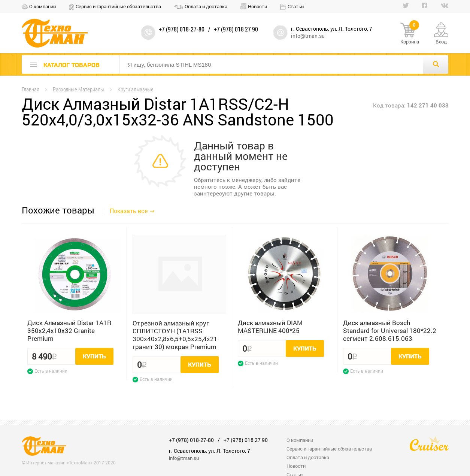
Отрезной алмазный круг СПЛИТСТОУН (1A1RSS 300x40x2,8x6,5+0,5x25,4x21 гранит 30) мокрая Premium (175, 335)
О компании (43, 6)
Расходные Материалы (78, 89)
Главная (31, 89)
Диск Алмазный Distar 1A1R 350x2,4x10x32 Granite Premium (69, 331)
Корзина (410, 34)
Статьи (296, 6)
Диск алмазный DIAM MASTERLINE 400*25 (270, 327)
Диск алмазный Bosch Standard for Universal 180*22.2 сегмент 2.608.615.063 (390, 331)
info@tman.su (308, 36)
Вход (441, 42)
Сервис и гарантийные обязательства (118, 6)
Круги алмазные (136, 89)
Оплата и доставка (206, 6)
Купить (94, 357)
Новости (257, 6)
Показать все (129, 211)
